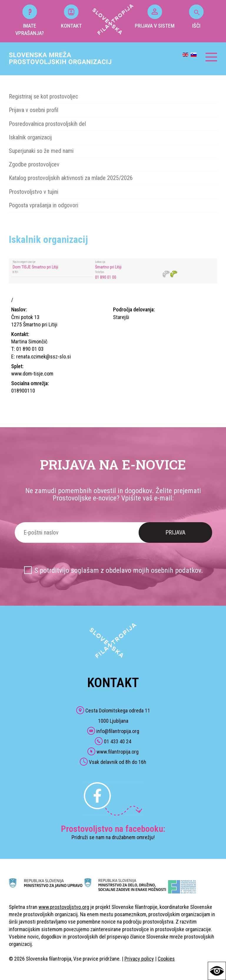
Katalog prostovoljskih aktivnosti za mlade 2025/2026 (71, 178)
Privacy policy (139, 959)
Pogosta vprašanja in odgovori (44, 205)
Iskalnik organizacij (30, 137)
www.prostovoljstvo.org (64, 907)
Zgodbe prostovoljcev (34, 164)
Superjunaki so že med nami (41, 151)
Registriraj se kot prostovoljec (43, 96)
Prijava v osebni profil (34, 110)
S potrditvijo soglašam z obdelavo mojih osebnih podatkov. (119, 570)
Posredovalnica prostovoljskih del (47, 124)
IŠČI (196, 17)
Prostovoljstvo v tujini (34, 192)
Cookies (166, 959)
